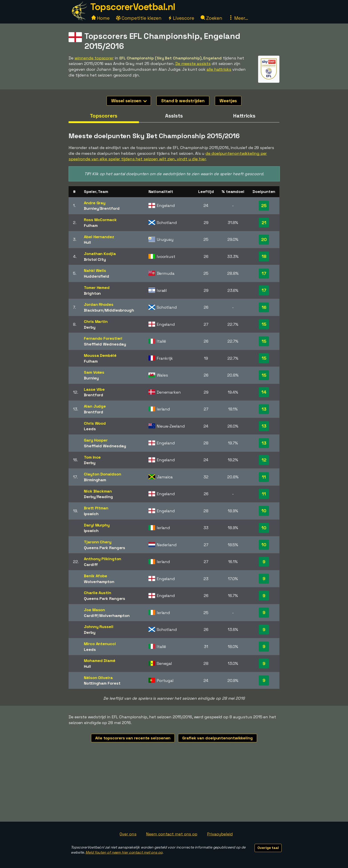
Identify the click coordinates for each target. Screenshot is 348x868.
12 (264, 460)
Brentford (110, 208)
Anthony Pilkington (103, 559)
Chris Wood (95, 423)
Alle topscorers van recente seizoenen (133, 738)
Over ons (128, 834)
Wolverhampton (99, 582)
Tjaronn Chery (98, 542)
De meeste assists (193, 64)
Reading (105, 497)
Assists (174, 116)
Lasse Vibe (94, 389)
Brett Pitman (96, 508)
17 (264, 273)
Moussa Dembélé (100, 355)
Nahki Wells (95, 270)
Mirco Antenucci (100, 644)
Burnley (91, 208)
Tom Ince (92, 457)
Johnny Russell (99, 627)
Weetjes (228, 101)
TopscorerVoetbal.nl (133, 7)
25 (264, 206)
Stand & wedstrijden (183, 101)
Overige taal (268, 848)
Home (101, 18)
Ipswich (91, 514)
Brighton (92, 293)
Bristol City (95, 259)
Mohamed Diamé (100, 661)
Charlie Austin (98, 593)
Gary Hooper (96, 440)
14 (264, 392)
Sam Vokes (94, 372)
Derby (90, 327)
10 (264, 511)
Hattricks (244, 116)
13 (264, 409)
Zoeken (211, 18)
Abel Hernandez (99, 237)
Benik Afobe (96, 576)
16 (264, 307)
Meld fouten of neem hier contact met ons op (124, 852)
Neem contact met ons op (172, 834)
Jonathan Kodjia (100, 254)
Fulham (91, 225)
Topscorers (104, 116)
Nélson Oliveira (98, 678)
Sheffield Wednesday (105, 344)
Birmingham (95, 480)
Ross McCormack (100, 220)
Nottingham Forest (102, 683)
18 (264, 256)
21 (264, 223)
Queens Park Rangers (105, 548)
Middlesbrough (119, 310)
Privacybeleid (220, 834)
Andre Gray (95, 203)
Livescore (181, 18)
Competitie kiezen (139, 18)
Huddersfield (97, 276)
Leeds (90, 429)
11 (264, 477)
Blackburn (94, 310)
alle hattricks (219, 69)
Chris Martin (96, 321)
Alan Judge (95, 406)
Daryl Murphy (97, 525)
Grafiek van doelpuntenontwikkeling (217, 738)
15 (264, 324)
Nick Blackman (98, 491)
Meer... (238, 18)
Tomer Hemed (97, 288)
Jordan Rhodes (99, 304)
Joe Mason (94, 610)
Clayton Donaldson (102, 474)
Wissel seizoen (129, 101)
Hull (87, 242)
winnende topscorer (94, 58)
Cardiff (91, 565)
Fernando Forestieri (103, 338)
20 (264, 240)
